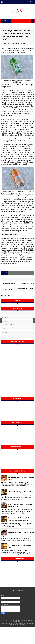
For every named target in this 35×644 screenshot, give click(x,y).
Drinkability (5, 336)
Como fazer (5, 318)
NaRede (23, 621)
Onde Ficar (5, 332)
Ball (17, 258)
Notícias (11, 273)
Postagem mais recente (8, 283)
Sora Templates (28, 624)
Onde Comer (5, 321)
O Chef (3, 329)
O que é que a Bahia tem (9, 325)
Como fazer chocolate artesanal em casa (21, 533)
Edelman (9, 87)
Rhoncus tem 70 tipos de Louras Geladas (21, 492)
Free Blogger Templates (18, 625)
